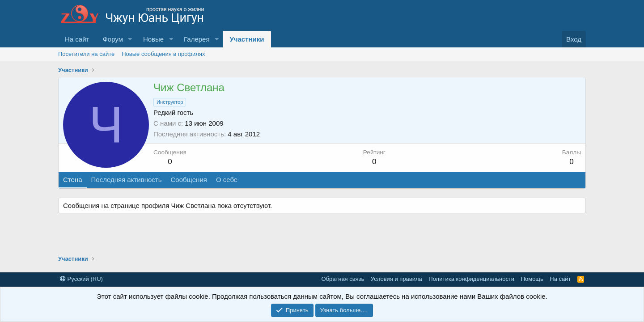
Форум (113, 39)
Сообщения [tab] (189, 180)
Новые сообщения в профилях (163, 54)
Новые (153, 39)
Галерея (197, 39)
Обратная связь (343, 279)
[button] (130, 39)
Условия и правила (396, 279)
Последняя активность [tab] (127, 180)
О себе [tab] (227, 180)
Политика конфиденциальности (471, 279)
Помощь (532, 279)
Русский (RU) (81, 279)
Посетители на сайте (86, 54)
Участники (247, 39)
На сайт (77, 39)
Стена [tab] (73, 180)
